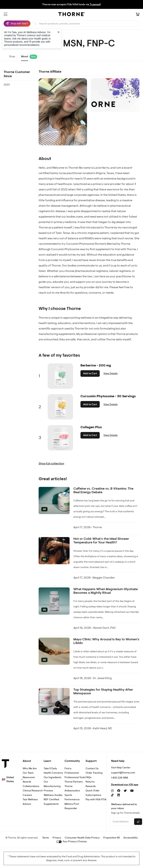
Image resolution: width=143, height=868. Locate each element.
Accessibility (131, 838)
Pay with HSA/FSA (96, 799)
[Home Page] (72, 15)
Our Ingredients (53, 777)
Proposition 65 (112, 838)
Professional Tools (75, 777)
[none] (54, 500)
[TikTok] (112, 795)
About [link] (25, 56)
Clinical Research (33, 791)
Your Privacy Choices (71, 841)
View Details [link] (111, 373)
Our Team (28, 773)
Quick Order (93, 791)
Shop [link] (12, 56)
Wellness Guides (53, 795)
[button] (6, 14)
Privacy (57, 838)
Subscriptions (93, 795)
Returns (90, 782)
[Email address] (121, 822)
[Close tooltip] (59, 32)
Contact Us (92, 768)
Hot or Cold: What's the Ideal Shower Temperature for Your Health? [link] (101, 541)
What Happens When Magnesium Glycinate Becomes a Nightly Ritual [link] (106, 591)
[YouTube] (132, 791)
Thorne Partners (74, 782)
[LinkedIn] (119, 795)
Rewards (91, 786)
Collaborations (31, 786)
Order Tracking (94, 773)
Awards (27, 782)
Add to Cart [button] (90, 373)
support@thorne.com (123, 773)
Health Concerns (53, 773)
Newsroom (29, 777)
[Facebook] (119, 791)
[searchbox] (86, 24)
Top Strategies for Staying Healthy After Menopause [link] (103, 691)
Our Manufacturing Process (52, 786)
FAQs (89, 777)
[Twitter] (125, 791)
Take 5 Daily (50, 768)
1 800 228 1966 (120, 778)
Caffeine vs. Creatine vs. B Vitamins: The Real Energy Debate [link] (103, 490)
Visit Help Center (121, 768)
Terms (46, 838)
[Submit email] (138, 822)
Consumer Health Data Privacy (82, 838)
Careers (27, 795)
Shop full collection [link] (51, 464)
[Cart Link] (138, 15)
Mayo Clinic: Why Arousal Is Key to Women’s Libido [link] (106, 641)
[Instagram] (112, 791)
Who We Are (30, 768)
